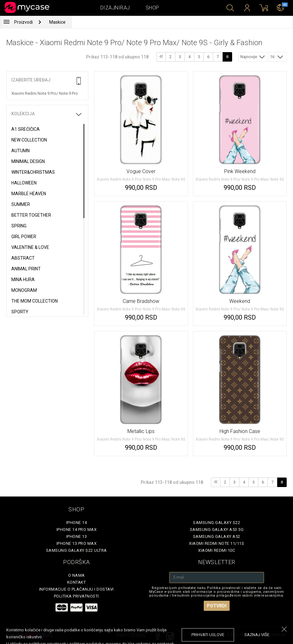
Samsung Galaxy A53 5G (217, 530)
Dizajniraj (115, 8)
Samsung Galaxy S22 (217, 523)
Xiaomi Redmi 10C (217, 550)
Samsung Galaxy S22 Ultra (76, 550)
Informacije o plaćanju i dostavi (76, 589)
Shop (152, 8)
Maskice (57, 22)
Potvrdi (217, 606)
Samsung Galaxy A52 (217, 536)
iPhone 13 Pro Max (77, 543)
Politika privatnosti (76, 596)
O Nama (76, 575)
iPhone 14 (77, 523)
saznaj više (257, 635)
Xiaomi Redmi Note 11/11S (217, 543)
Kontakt (77, 582)
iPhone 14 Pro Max (77, 530)
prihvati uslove (208, 635)
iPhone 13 (77, 536)
